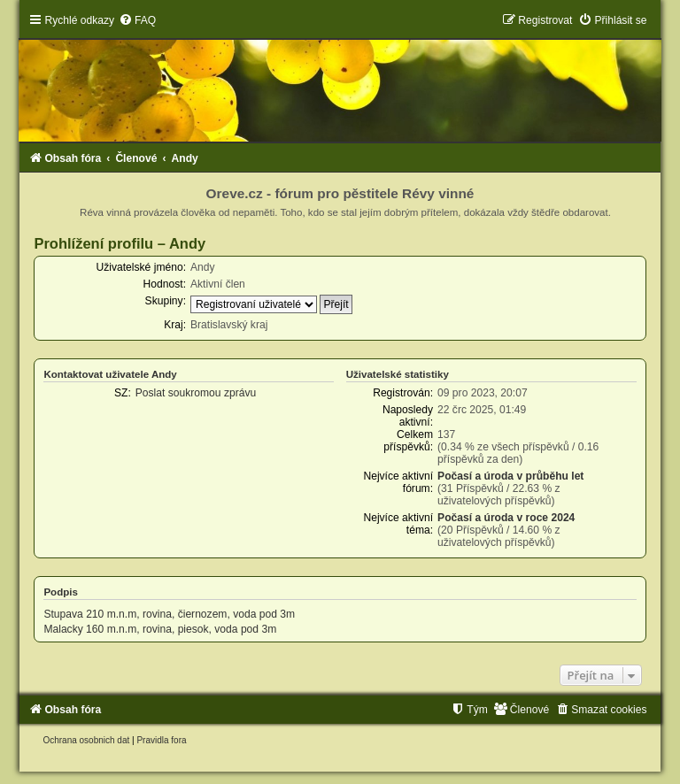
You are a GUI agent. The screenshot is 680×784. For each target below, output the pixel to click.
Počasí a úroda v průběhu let (510, 476)
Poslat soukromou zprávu (196, 393)
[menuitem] (137, 20)
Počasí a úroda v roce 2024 (506, 518)
